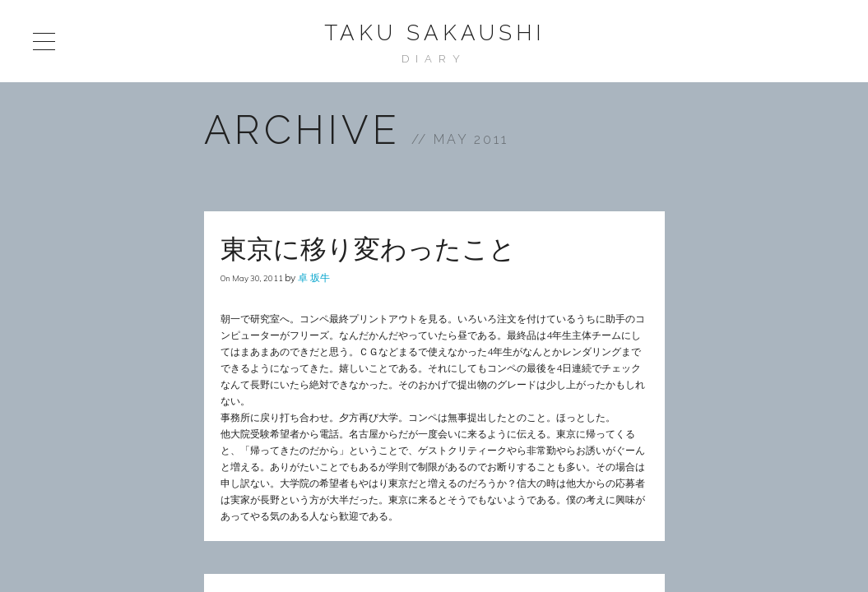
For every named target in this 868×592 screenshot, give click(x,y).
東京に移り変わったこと (368, 249)
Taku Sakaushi (434, 33)
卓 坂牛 (314, 277)
